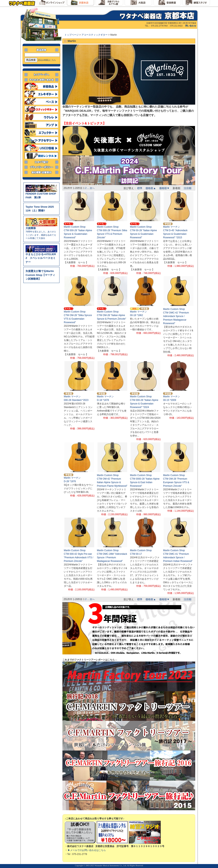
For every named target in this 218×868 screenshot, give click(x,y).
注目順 (188, 188)
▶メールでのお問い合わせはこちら (87, 850)
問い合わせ (191, 26)
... (88, 188)
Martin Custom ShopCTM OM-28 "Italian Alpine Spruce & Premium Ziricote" (112, 315)
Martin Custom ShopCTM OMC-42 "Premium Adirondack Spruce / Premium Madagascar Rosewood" (176, 316)
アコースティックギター (95, 35)
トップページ (72, 35)
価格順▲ (151, 188)
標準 (140, 188)
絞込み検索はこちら (47, 60)
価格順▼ (164, 188)
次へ (92, 188)
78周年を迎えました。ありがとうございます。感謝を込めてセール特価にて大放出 (41, 232)
